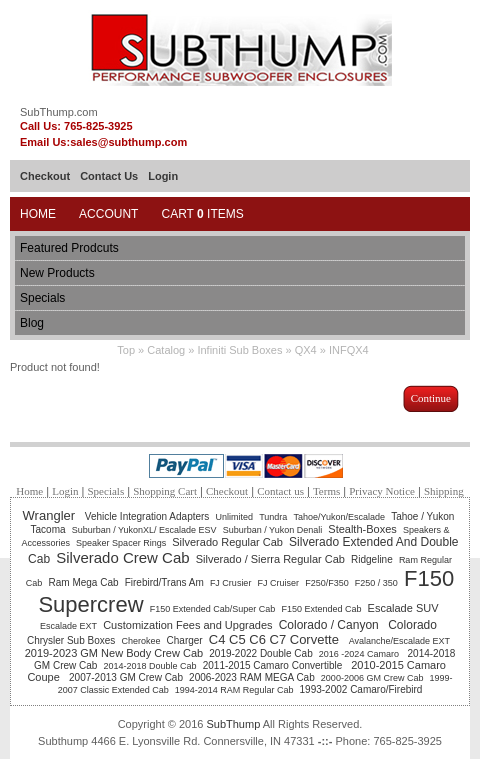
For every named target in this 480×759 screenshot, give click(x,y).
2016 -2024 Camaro (360, 654)
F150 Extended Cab (321, 609)
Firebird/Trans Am (164, 582)
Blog (32, 323)
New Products (57, 273)
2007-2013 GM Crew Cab (126, 677)
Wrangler (51, 515)
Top (126, 350)
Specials (42, 298)
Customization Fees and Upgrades (187, 625)
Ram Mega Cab (84, 582)
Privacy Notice (382, 491)
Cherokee (140, 641)
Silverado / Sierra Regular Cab (270, 559)
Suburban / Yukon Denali (272, 530)
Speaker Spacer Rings (121, 543)
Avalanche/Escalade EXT (399, 641)
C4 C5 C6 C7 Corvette (276, 639)
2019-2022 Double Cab (260, 653)
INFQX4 (349, 350)
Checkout (45, 176)
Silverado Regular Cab (227, 542)
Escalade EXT (68, 626)
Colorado (412, 625)
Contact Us (109, 176)
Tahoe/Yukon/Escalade (339, 517)
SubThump (233, 724)
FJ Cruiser (279, 583)
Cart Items (202, 214)
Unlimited (234, 517)
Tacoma (48, 529)
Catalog (166, 350)
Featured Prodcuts (69, 248)
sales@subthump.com (128, 142)
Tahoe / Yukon (422, 516)
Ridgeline (372, 559)
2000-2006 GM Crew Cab (372, 678)
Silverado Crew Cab (122, 557)
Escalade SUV (403, 608)
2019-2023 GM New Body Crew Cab (114, 653)
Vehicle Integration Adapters (147, 516)
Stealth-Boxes (362, 529)
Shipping (444, 491)
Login (163, 176)
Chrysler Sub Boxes (71, 640)
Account (108, 214)
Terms (326, 491)
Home (38, 214)
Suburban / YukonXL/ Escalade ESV (144, 530)
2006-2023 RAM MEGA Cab (252, 677)
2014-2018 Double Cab (150, 666)
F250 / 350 (376, 583)
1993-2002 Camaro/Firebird (361, 689)
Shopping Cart (165, 491)
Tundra (273, 517)
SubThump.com (59, 112)
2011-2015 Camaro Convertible (274, 665)
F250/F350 (327, 583)
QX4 (306, 350)
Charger (185, 640)
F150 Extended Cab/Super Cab (213, 609)
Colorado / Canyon (330, 625)
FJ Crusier (231, 583)
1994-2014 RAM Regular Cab (234, 690)
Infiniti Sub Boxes (239, 350)
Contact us (280, 491)
